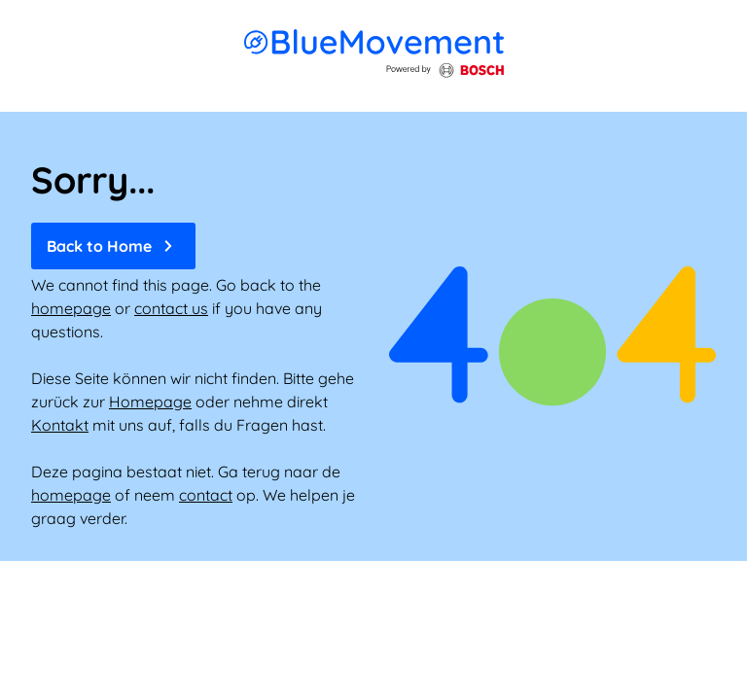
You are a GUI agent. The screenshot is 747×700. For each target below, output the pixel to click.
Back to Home (113, 246)
